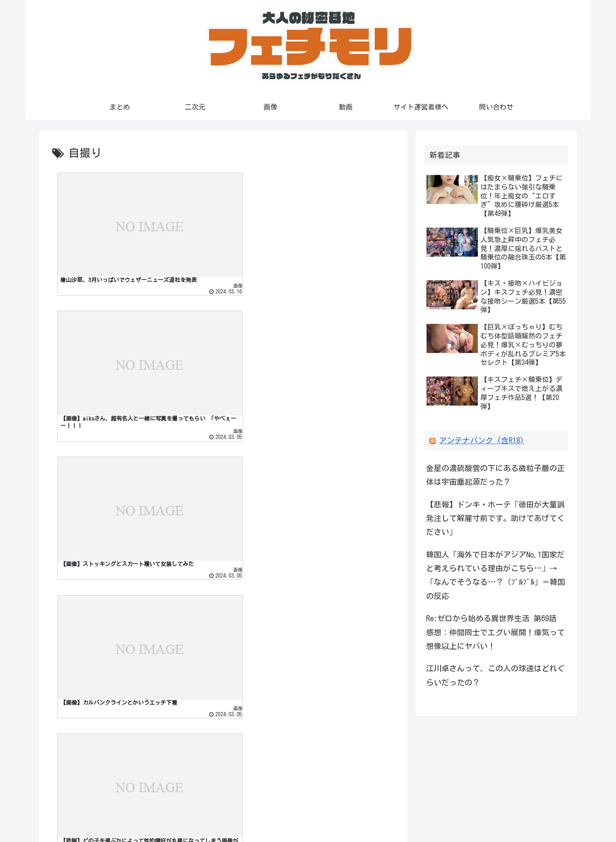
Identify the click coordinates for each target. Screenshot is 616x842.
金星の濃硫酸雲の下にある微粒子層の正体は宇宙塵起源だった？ (495, 475)
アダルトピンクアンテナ (89, 782)
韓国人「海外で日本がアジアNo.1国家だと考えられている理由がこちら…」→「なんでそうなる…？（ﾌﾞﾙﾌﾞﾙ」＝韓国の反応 (496, 575)
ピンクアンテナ (73, 755)
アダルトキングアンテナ (89, 768)
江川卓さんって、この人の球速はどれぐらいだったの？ (495, 675)
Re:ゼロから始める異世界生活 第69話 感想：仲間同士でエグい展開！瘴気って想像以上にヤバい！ (495, 632)
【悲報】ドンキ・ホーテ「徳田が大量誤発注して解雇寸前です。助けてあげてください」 (495, 518)
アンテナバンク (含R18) (482, 440)
